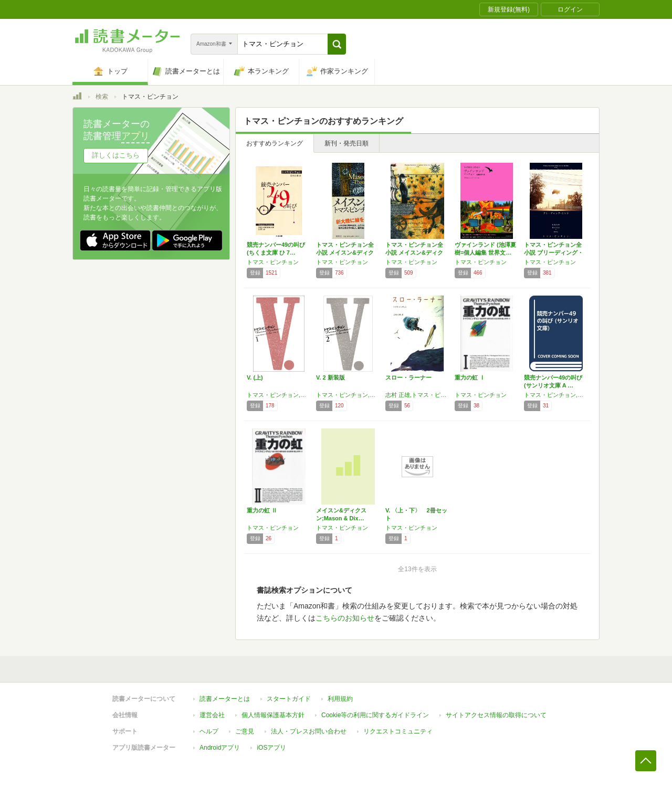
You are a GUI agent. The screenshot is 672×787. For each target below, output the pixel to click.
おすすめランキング (275, 143)
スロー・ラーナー (408, 377)
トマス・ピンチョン (273, 262)
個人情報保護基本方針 (273, 715)
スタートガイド (289, 699)
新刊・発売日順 (346, 143)
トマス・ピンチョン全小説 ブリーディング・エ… (554, 253)
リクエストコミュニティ (398, 731)
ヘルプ (209, 731)
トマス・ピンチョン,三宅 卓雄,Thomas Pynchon (279, 395)
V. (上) (255, 377)
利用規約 (340, 699)
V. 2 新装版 (330, 377)
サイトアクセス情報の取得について (496, 715)
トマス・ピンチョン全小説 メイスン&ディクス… (345, 253)
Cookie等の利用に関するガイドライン (375, 715)
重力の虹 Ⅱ (262, 510)
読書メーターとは (225, 699)
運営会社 (212, 715)
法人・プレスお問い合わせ (309, 731)
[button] (337, 44)
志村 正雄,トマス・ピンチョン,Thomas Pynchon (417, 395)
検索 (102, 97)
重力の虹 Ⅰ (470, 377)
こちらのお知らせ (345, 618)
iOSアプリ (271, 748)
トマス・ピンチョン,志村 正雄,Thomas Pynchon (556, 395)
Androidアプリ (220, 748)
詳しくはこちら (116, 155)
